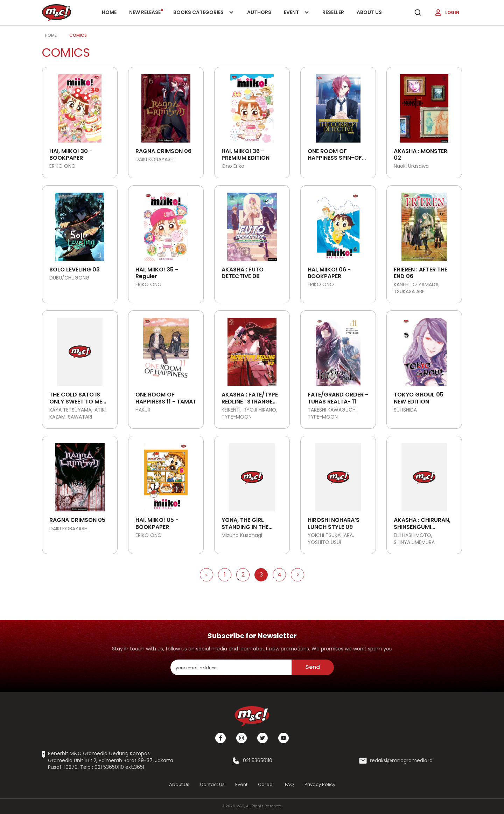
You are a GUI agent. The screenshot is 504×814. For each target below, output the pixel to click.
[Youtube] (283, 738)
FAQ (289, 784)
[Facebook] (220, 738)
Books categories (202, 17)
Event (297, 17)
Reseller (333, 12)
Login (447, 13)
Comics (78, 35)
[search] (418, 13)
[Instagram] (241, 738)
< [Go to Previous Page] (207, 575)
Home (109, 12)
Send (313, 667)
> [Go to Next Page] (298, 575)
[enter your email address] (231, 667)
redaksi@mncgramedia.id (401, 761)
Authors (259, 12)
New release (146, 12)
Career (266, 784)
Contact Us (212, 784)
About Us (369, 12)
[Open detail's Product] (80, 106)
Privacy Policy (320, 784)
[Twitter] (262, 738)
